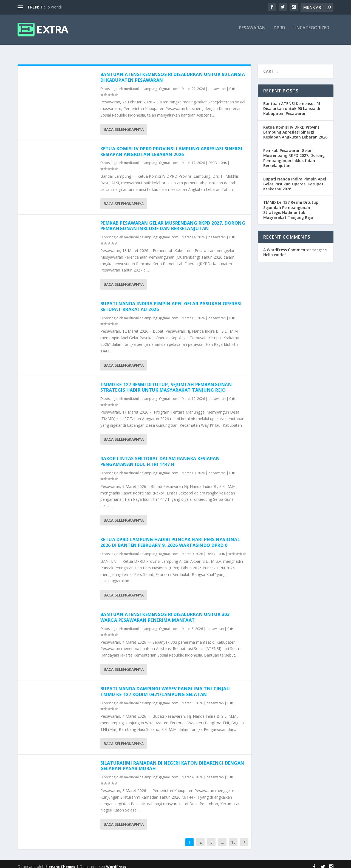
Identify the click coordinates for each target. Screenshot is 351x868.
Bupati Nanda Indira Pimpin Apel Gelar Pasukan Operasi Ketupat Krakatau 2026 (171, 302)
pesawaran (252, 32)
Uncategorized (311, 32)
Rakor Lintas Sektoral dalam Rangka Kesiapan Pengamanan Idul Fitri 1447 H (160, 456)
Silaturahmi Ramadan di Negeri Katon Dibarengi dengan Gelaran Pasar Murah (172, 761)
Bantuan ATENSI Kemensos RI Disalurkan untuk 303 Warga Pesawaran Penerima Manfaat (165, 612)
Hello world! (51, 7)
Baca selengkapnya (124, 124)
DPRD (279, 32)
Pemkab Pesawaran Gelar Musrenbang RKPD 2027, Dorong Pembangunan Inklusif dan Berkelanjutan (173, 221)
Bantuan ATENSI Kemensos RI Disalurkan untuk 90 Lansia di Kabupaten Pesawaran (173, 72)
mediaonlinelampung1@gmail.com (151, 84)
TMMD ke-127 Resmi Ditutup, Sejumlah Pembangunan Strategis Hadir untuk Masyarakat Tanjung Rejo (166, 382)
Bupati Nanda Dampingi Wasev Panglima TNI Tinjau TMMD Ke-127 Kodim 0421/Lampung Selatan (165, 687)
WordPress (116, 862)
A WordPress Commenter (287, 245)
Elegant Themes (60, 862)
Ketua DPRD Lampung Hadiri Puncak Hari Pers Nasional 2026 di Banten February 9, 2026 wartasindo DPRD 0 (170, 537)
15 (233, 837)
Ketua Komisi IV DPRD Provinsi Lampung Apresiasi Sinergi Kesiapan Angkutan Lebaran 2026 (172, 147)
